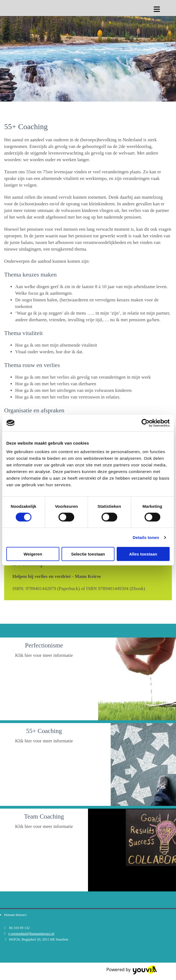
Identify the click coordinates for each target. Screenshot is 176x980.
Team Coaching (44, 816)
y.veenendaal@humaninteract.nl (31, 933)
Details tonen (146, 537)
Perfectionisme (44, 645)
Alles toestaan (143, 554)
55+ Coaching (44, 731)
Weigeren (33, 554)
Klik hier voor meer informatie (44, 655)
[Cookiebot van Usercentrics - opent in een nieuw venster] (146, 423)
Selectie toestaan (88, 554)
